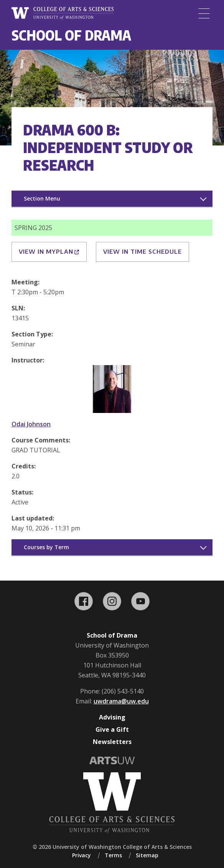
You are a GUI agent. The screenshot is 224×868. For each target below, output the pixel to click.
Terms (113, 855)
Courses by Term (46, 547)
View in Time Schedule (142, 251)
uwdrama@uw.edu (121, 701)
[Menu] (204, 13)
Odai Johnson (31, 424)
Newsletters (112, 742)
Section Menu (42, 198)
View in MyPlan (49, 251)
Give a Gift (112, 729)
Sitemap (147, 855)
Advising (112, 717)
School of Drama (71, 35)
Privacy (82, 855)
